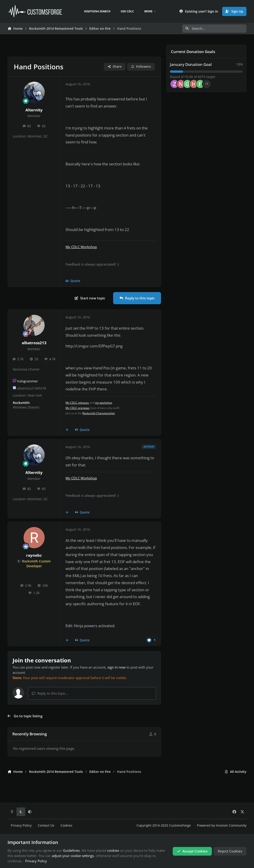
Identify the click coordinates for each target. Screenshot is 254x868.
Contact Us (46, 825)
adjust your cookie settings (73, 856)
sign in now (116, 667)
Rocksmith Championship (98, 413)
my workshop (104, 403)
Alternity (34, 110)
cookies (113, 850)
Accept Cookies (192, 851)
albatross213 (34, 343)
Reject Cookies (230, 851)
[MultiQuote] (67, 430)
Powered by (222, 825)
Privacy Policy (21, 825)
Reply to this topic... (50, 693)
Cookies (66, 825)
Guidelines (71, 850)
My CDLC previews (77, 408)
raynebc (34, 555)
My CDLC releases (77, 403)
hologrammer (28, 381)
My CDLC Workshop (81, 247)
